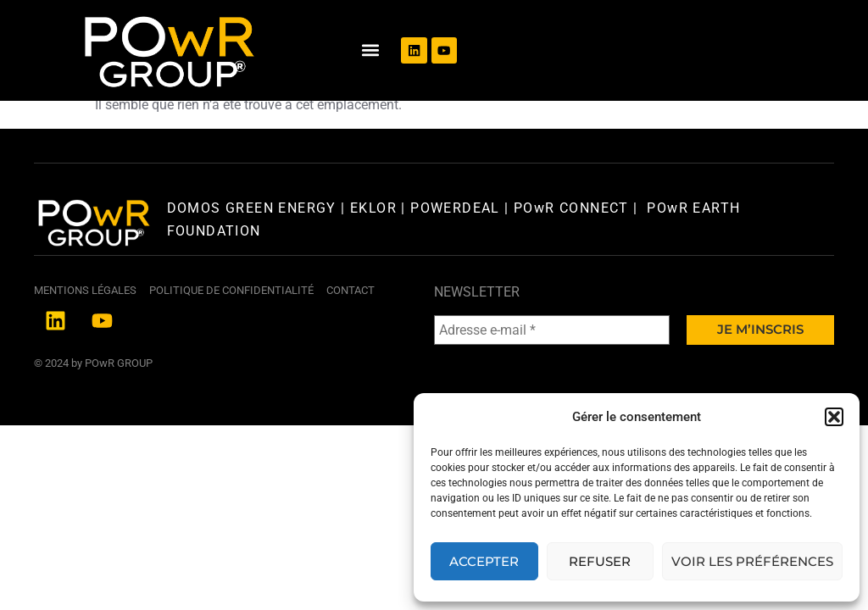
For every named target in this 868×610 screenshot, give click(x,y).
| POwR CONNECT (565, 256)
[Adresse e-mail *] (552, 379)
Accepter (484, 561)
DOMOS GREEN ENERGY (254, 256)
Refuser (600, 561)
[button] (834, 417)
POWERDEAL (455, 256)
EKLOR (373, 256)
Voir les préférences (752, 561)
